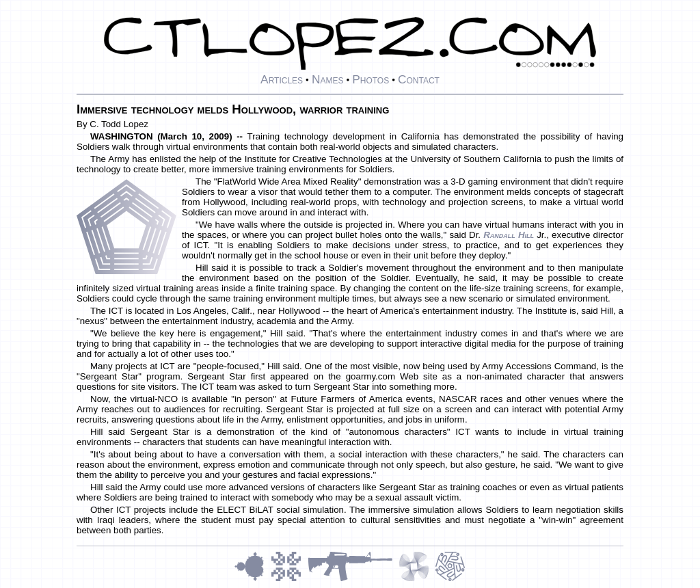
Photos (371, 79)
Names (328, 79)
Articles (282, 79)
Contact (419, 79)
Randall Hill (509, 235)
